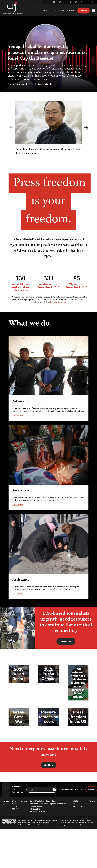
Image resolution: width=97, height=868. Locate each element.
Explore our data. (58, 302)
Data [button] (52, 11)
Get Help (84, 10)
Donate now (66, 641)
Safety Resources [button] (66, 11)
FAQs (80, 825)
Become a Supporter (70, 789)
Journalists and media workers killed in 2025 (20, 284)
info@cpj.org (90, 801)
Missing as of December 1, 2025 (77, 282)
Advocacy (20, 401)
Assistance (21, 580)
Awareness (21, 491)
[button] (93, 2)
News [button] (43, 11)
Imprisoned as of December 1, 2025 (49, 282)
